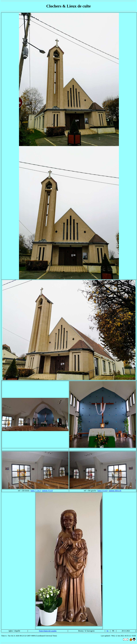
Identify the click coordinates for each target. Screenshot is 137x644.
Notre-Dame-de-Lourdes (48, 631)
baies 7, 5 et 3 (36, 491)
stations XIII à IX (115, 491)
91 (108, 631)
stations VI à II (47, 491)
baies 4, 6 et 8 (102, 491)
